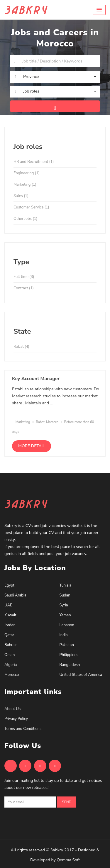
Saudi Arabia (15, 595)
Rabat (21, 347)
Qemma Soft (68, 860)
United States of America (81, 675)
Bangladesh (70, 665)
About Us (12, 709)
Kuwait (10, 615)
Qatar (9, 635)
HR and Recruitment (34, 162)
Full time (24, 277)
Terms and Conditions (23, 729)
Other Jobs (25, 219)
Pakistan (67, 645)
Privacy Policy (16, 719)
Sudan (65, 595)
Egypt (9, 585)
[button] (99, 10)
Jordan (10, 625)
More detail (32, 446)
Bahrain (11, 645)
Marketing (25, 185)
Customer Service (31, 207)
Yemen (65, 615)
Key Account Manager (36, 379)
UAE (8, 605)
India (64, 635)
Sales (21, 196)
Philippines (69, 655)
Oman (10, 655)
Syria (64, 605)
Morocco (12, 675)
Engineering (27, 173)
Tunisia (66, 585)
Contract (24, 288)
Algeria (11, 665)
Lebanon (67, 625)
